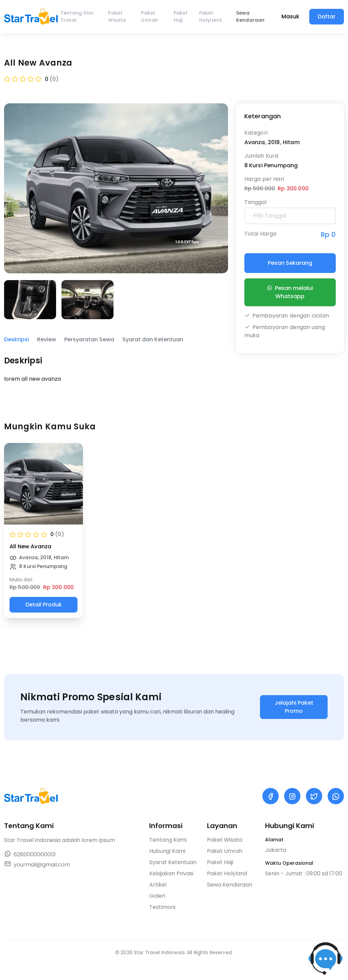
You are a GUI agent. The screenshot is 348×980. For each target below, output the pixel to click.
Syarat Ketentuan (173, 862)
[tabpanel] (116, 369)
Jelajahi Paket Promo (294, 707)
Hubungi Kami (167, 851)
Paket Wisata (117, 16)
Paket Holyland (210, 16)
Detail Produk (44, 605)
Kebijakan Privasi (171, 873)
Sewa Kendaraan (250, 16)
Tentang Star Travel (77, 16)
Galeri (157, 896)
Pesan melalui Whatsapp (290, 292)
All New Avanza (30, 546)
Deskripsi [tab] (16, 339)
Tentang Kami (168, 840)
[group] (30, 300)
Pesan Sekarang (290, 263)
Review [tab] (47, 339)
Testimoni (162, 907)
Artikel (158, 885)
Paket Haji (181, 16)
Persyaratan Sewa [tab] (89, 339)
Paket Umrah (150, 16)
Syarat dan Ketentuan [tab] (153, 339)
